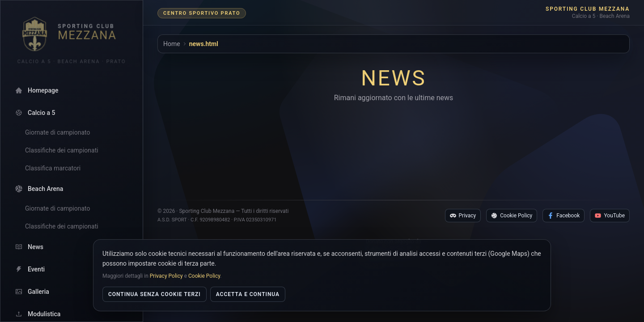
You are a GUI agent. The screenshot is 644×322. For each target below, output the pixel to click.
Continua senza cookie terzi (155, 294)
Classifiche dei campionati (62, 150)
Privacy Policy (166, 276)
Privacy (463, 200)
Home (172, 44)
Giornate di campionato (58, 132)
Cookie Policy (512, 200)
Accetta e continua (248, 294)
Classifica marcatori (53, 168)
